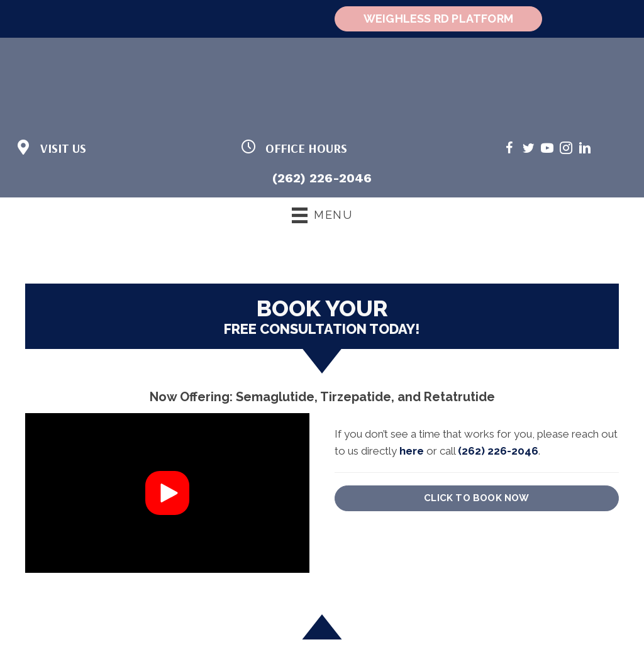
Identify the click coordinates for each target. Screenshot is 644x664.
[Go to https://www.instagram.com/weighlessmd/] (566, 150)
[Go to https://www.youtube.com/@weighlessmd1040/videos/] (547, 150)
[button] (167, 493)
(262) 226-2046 (322, 178)
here (412, 451)
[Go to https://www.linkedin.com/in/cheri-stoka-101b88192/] (585, 150)
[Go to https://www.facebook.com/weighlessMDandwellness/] (509, 150)
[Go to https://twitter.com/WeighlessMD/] (528, 150)
